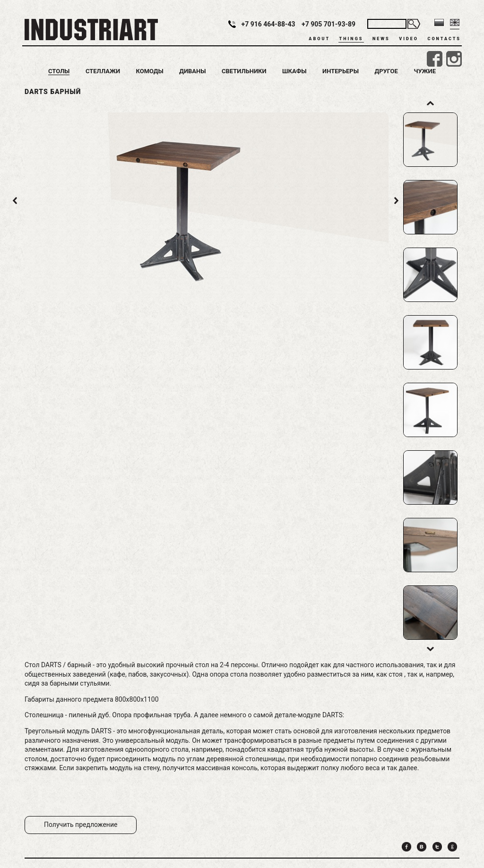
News (381, 39)
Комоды (149, 71)
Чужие (425, 71)
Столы (59, 71)
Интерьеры (341, 71)
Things (351, 39)
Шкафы (294, 71)
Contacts (444, 39)
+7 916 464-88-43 (268, 24)
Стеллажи (103, 71)
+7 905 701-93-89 (328, 24)
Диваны (192, 71)
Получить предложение (81, 825)
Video (409, 39)
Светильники (244, 71)
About (319, 39)
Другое (386, 71)
